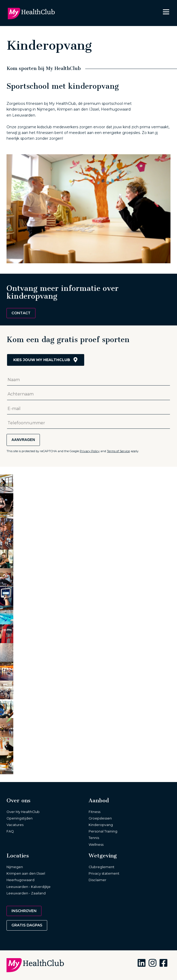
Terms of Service (118, 451)
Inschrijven (24, 911)
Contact (21, 313)
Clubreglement (102, 867)
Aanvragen (23, 440)
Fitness (94, 812)
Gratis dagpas (27, 925)
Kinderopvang (101, 825)
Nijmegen (15, 867)
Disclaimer (97, 880)
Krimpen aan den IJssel (26, 873)
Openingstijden (20, 818)
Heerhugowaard (20, 880)
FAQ (10, 831)
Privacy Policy (90, 451)
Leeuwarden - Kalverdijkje (29, 887)
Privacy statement (104, 873)
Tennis (94, 838)
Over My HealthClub (23, 812)
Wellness (96, 845)
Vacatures (15, 825)
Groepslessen (100, 818)
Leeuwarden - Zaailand (26, 893)
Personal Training (103, 831)
